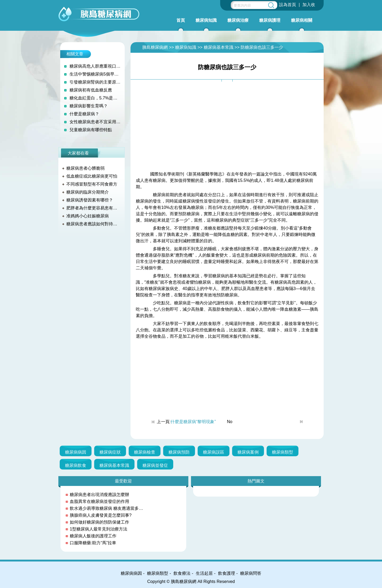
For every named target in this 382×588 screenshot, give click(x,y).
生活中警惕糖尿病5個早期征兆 (95, 74)
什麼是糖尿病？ (84, 114)
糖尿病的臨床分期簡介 (88, 192)
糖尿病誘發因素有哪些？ (90, 200)
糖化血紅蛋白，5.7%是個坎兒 (95, 98)
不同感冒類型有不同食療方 (92, 184)
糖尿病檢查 (145, 452)
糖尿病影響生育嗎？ (89, 106)
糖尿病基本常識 (219, 47)
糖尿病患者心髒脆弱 (85, 168)
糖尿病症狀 (110, 452)
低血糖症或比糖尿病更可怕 (92, 176)
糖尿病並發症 (155, 465)
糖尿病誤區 (214, 452)
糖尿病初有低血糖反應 (91, 90)
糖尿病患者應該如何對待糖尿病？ (94, 224)
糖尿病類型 (283, 452)
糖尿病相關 (302, 20)
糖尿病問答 (251, 573)
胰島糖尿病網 (155, 47)
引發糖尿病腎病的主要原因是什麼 (95, 82)
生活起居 (204, 573)
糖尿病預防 (179, 452)
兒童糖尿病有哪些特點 (91, 130)
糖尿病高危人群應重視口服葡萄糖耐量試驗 (95, 66)
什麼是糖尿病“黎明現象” (193, 422)
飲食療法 (182, 573)
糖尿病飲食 (76, 465)
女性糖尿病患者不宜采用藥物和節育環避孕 (95, 122)
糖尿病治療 (238, 20)
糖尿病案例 (248, 452)
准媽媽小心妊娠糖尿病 (88, 216)
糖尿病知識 (206, 20)
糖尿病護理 (270, 20)
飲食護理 (227, 573)
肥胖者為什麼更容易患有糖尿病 (94, 208)
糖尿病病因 (76, 452)
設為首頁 (288, 5)
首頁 (181, 20)
